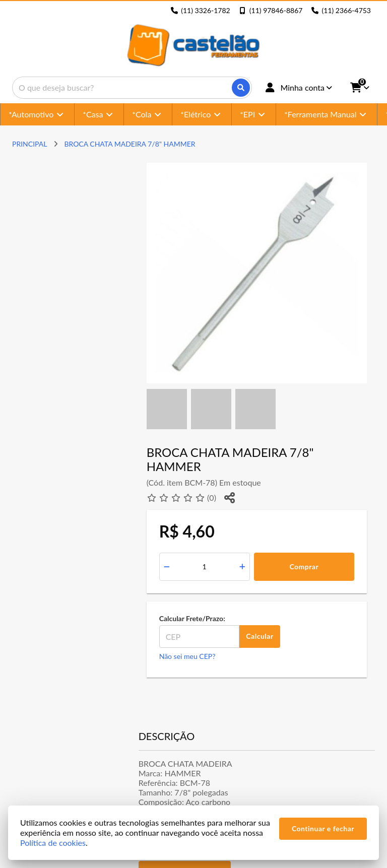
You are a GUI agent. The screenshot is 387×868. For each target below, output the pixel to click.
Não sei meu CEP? (187, 656)
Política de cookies (53, 843)
